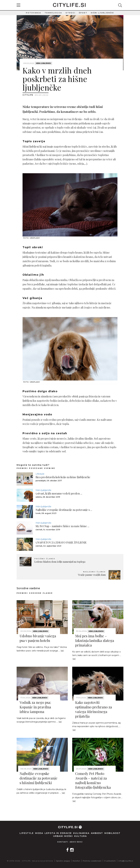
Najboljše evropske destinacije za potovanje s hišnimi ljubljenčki (38, 778)
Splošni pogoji (63, 861)
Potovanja (34, 13)
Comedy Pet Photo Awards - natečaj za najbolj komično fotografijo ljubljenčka (93, 780)
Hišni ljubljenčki (103, 13)
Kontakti (63, 842)
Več (62, 651)
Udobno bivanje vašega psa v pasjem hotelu (38, 638)
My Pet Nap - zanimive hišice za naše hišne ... (62, 526)
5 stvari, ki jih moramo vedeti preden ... (59, 493)
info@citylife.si (126, 861)
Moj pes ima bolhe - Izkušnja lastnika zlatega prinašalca (95, 640)
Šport (83, 13)
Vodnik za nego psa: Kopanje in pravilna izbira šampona (35, 707)
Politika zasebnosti (92, 861)
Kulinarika (81, 833)
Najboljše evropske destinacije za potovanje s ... (64, 510)
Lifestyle (40, 474)
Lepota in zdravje (58, 833)
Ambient (97, 833)
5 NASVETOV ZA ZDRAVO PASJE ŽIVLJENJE (61, 542)
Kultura (81, 836)
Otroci (70, 13)
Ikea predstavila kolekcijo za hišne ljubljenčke (63, 477)
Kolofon (76, 861)
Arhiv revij (76, 842)
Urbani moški (63, 836)
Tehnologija (53, 13)
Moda (39, 833)
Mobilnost (112, 833)
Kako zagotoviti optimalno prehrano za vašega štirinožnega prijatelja (94, 709)
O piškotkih (110, 861)
